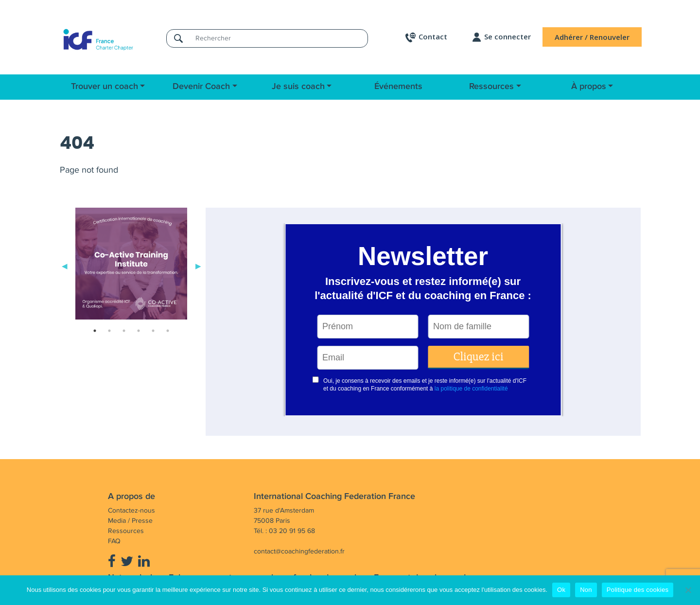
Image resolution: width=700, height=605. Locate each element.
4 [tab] (139, 331)
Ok (561, 590)
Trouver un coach (105, 87)
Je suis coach (298, 87)
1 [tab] (95, 331)
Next (198, 266)
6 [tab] (168, 331)
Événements (398, 87)
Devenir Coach (201, 87)
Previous (65, 266)
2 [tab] (109, 331)
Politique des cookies (638, 590)
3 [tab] (124, 331)
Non (586, 590)
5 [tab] (153, 331)
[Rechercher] (279, 38)
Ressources (491, 87)
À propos (589, 87)
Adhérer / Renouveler (592, 37)
